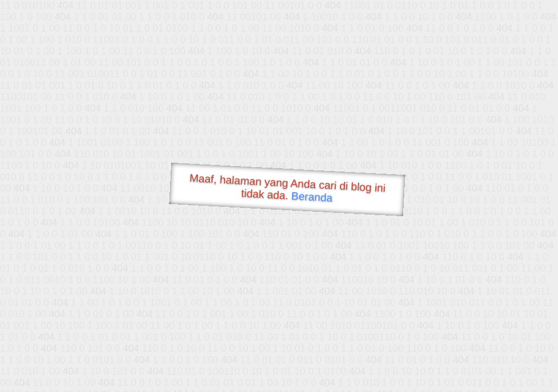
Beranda (312, 197)
